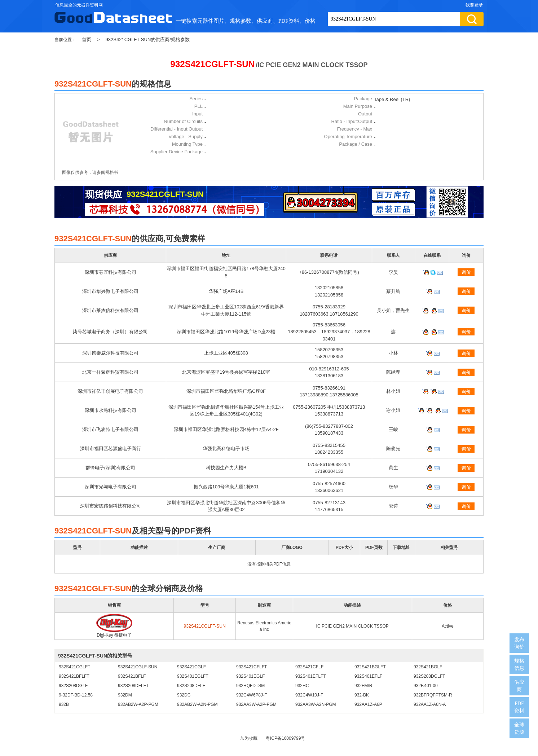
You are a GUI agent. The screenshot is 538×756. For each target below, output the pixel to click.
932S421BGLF (428, 667)
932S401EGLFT (193, 676)
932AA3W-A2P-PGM (256, 704)
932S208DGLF (73, 686)
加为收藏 (249, 738)
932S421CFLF (309, 667)
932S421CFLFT (252, 667)
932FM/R (363, 686)
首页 (87, 39)
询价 (466, 272)
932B (64, 704)
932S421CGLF (191, 667)
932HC (302, 686)
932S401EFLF (368, 676)
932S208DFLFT (133, 686)
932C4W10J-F (309, 695)
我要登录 (474, 5)
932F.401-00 (426, 686)
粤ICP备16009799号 (285, 738)
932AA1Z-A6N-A (430, 704)
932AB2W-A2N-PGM (197, 704)
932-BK (362, 695)
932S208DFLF (191, 686)
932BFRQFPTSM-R (433, 695)
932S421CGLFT (74, 667)
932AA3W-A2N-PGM (316, 704)
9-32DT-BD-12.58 (76, 695)
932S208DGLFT (429, 676)
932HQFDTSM (250, 686)
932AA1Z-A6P (368, 704)
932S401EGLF (250, 676)
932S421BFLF (132, 676)
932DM (125, 695)
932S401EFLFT (311, 676)
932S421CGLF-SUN (138, 667)
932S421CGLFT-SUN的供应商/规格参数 (148, 39)
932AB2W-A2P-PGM (138, 704)
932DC (184, 695)
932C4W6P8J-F (252, 695)
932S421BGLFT (370, 667)
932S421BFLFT (74, 676)
